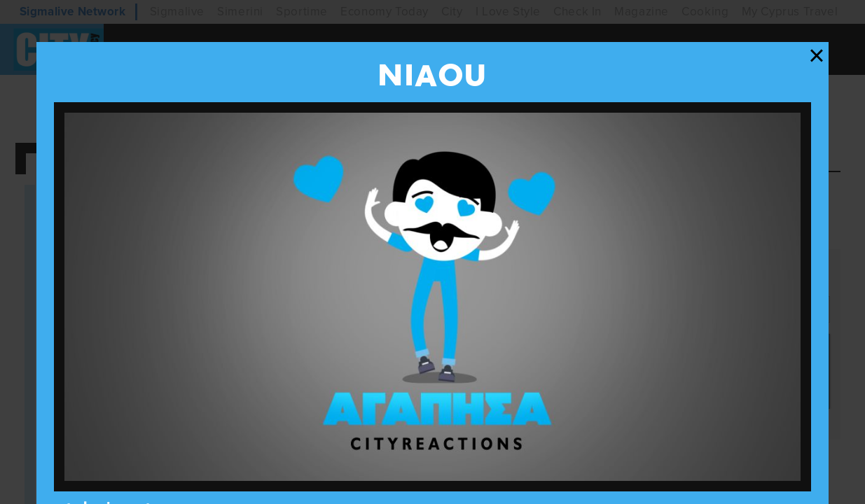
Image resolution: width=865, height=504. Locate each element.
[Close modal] (816, 56)
